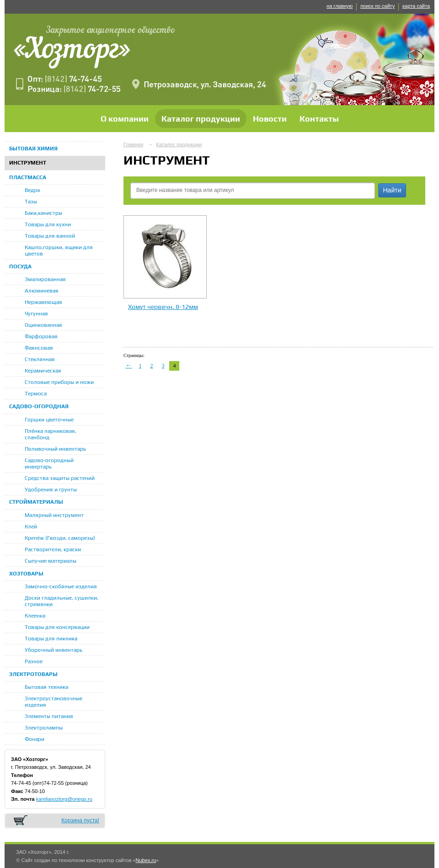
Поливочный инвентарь (55, 449)
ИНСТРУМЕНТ (28, 163)
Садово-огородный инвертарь (49, 463)
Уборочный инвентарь (54, 650)
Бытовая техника (46, 687)
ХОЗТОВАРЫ (26, 574)
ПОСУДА (20, 266)
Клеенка (35, 616)
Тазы (31, 202)
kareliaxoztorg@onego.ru (64, 799)
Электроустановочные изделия (54, 702)
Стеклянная (40, 359)
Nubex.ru (146, 860)
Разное (34, 661)
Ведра (32, 190)
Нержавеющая (43, 302)
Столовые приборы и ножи (59, 382)
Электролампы (44, 728)
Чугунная (36, 314)
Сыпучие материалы (51, 561)
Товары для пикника (51, 639)
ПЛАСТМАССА (28, 177)
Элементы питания (49, 716)
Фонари (35, 739)
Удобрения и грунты (51, 490)
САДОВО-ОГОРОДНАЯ (39, 406)
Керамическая (43, 371)
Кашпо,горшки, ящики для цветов (59, 250)
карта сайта (416, 6)
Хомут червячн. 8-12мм (163, 307)
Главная (134, 144)
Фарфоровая (41, 336)
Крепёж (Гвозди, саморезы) (60, 538)
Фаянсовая (39, 348)
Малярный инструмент (54, 515)
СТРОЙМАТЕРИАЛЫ (36, 502)
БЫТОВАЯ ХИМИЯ (33, 149)
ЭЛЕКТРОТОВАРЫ (33, 674)
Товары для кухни (48, 224)
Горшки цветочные (49, 420)
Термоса (36, 394)
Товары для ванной (50, 236)
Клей (31, 527)
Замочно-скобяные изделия (61, 586)
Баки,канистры (43, 213)
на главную (340, 6)
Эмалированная (45, 279)
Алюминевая (42, 291)
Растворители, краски (53, 549)
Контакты (319, 119)
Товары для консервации (57, 627)
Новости (270, 119)
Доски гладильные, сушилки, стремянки (62, 601)
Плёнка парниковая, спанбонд (51, 434)
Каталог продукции (201, 119)
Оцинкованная (43, 325)
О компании (125, 119)
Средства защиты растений (60, 478)
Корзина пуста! (80, 820)
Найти (392, 190)
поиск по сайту (377, 6)
